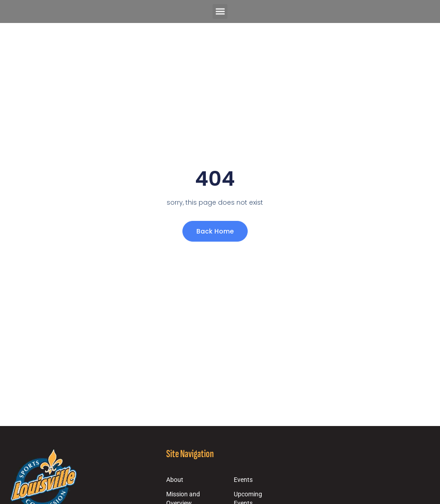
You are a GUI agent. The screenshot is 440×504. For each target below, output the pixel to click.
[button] (220, 11)
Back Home (215, 231)
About (175, 480)
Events (243, 480)
